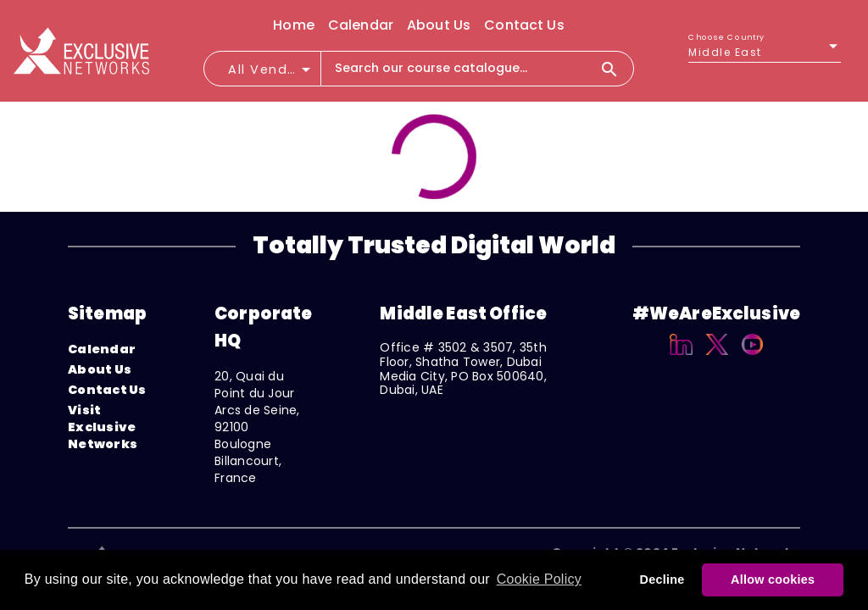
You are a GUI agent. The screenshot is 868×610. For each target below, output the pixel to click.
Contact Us (107, 390)
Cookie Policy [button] (539, 579)
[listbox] (765, 53)
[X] (718, 358)
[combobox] (270, 75)
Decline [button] (662, 579)
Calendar (102, 349)
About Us (100, 369)
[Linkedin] (681, 358)
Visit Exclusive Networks (103, 427)
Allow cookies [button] (773, 579)
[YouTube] (752, 358)
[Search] (616, 69)
